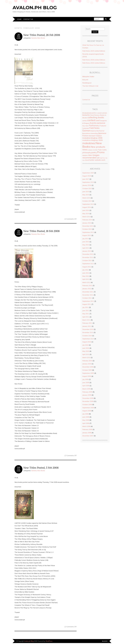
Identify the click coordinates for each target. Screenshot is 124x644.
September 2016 (88, 182)
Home (19, 19)
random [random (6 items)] (85, 155)
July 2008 (85, 414)
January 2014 (87, 223)
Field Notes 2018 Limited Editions (94, 60)
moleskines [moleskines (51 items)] (89, 143)
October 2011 (87, 298)
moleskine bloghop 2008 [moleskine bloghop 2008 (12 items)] (92, 138)
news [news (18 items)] (85, 150)
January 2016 (87, 185)
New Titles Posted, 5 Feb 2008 (41, 468)
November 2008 (88, 401)
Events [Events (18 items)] (93, 123)
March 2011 (86, 320)
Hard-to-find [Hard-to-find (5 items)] (95, 131)
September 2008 (88, 408)
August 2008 (87, 411)
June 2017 (86, 179)
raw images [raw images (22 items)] (94, 155)
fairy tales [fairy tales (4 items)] (85, 126)
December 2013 (88, 226)
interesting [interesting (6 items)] (94, 133)
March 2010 (86, 358)
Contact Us (28, 19)
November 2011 (88, 295)
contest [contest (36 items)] (91, 120)
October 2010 (87, 336)
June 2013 (86, 242)
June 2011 (86, 311)
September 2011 (88, 301)
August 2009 (87, 376)
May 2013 (86, 245)
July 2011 (85, 307)
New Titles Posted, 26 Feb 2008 (42, 35)
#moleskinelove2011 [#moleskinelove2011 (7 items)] (90, 113)
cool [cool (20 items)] (98, 120)
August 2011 (87, 304)
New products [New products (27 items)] (98, 147)
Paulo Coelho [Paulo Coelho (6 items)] (102, 150)
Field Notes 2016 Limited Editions (94, 63)
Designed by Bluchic (105, 641)
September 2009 (88, 373)
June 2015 (86, 192)
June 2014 (86, 210)
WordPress (49, 641)
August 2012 (87, 267)
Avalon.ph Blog (35, 8)
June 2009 (86, 383)
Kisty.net (85, 80)
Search (95, 32)
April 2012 (86, 279)
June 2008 (86, 417)
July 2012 (85, 270)
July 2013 (85, 239)
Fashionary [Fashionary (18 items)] (94, 125)
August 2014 (87, 207)
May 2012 (86, 276)
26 (19, 35)
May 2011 (86, 314)
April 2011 (86, 317)
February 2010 (87, 361)
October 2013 (87, 229)
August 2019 (87, 176)
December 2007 (88, 436)
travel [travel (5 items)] (87, 160)
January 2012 (87, 289)
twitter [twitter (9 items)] (92, 160)
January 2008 (87, 433)
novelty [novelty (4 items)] (95, 150)
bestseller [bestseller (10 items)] (86, 115)
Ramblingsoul (87, 83)
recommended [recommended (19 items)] (89, 158)
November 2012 (88, 257)
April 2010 (86, 354)
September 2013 (88, 232)
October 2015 (87, 188)
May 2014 (86, 214)
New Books (41, 38)
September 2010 (88, 339)
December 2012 (88, 254)
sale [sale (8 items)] (98, 158)
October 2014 (87, 201)
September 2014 (88, 204)
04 (19, 468)
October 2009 (87, 370)
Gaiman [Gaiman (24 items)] (86, 131)
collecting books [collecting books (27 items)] (96, 117)
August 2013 (87, 235)
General (34, 38)
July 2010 (85, 345)
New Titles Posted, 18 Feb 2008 (41, 231)
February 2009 (87, 392)
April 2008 (86, 423)
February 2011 (87, 323)
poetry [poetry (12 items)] (94, 152)
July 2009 (85, 379)
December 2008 (88, 398)
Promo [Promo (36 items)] (101, 152)
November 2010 (88, 332)
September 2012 (88, 264)
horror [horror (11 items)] (102, 131)
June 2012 (86, 273)
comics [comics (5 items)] (85, 121)
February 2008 (87, 429)
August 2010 (87, 342)
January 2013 (87, 251)
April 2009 (86, 386)
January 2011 (87, 326)
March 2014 (86, 217)
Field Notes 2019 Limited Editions (94, 51)
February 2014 (87, 220)
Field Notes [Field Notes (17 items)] (94, 128)
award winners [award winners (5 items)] (102, 113)
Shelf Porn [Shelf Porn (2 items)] (102, 158)
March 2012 (86, 282)
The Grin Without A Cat (90, 86)
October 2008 (87, 405)
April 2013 (86, 248)
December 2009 (88, 367)
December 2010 (88, 329)
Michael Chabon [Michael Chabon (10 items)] (95, 136)
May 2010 (86, 351)
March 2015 (86, 198)
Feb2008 (19, 37)
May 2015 (86, 195)
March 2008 (86, 426)
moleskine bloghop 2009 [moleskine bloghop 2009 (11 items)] (92, 140)
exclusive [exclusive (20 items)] (101, 123)
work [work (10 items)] (103, 160)
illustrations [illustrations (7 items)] (86, 133)
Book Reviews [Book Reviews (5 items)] (95, 115)
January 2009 (87, 395)
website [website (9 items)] (98, 160)
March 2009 (86, 389)
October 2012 (87, 260)
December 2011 (88, 292)
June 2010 (86, 348)
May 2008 (86, 420)
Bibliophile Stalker (88, 77)
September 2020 (88, 173)
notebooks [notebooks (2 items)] (90, 150)
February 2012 (87, 286)
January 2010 (87, 364)
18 (19, 231)
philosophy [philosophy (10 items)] (87, 152)
